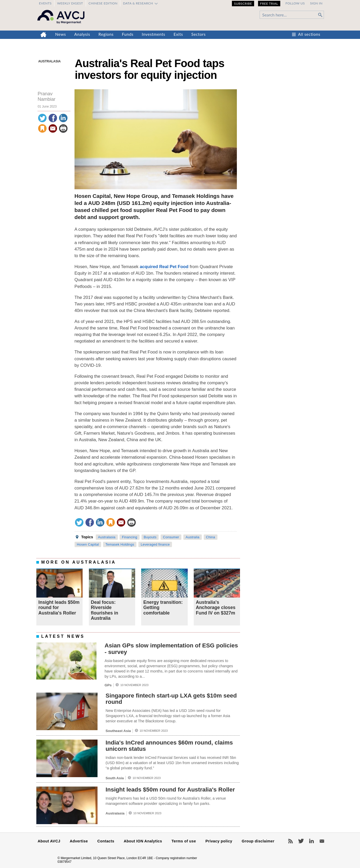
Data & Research (138, 3)
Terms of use (184, 841)
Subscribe (243, 4)
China (211, 537)
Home (44, 35)
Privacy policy (219, 841)
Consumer (171, 537)
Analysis (82, 34)
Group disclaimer (258, 841)
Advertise (79, 841)
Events (45, 3)
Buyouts (150, 537)
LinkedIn (311, 841)
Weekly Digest (70, 3)
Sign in (316, 3)
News (61, 34)
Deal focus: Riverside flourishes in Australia (105, 610)
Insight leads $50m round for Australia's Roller (170, 790)
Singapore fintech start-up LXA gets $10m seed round (171, 699)
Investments (153, 34)
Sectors (199, 34)
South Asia (115, 778)
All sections (309, 34)
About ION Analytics (143, 841)
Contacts (106, 841)
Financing (130, 537)
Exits (178, 34)
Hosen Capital (88, 544)
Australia (193, 537)
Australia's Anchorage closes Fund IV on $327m (216, 607)
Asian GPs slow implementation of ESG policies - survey (171, 649)
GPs (108, 685)
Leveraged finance (155, 544)
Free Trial (269, 4)
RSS (290, 841)
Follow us (295, 3)
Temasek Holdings (120, 544)
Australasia (49, 61)
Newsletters (322, 841)
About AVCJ (49, 841)
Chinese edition (103, 3)
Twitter (301, 841)
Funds (128, 34)
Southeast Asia (118, 731)
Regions (106, 34)
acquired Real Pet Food (164, 267)
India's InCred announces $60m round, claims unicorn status (169, 746)
